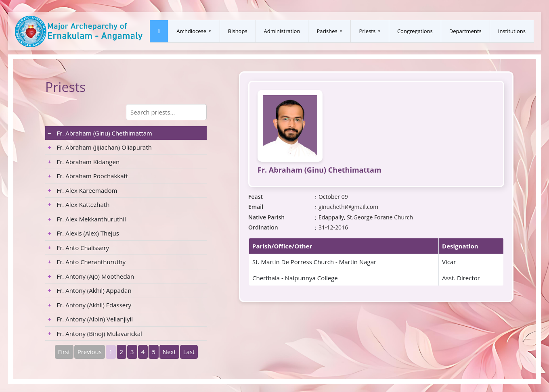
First (64, 352)
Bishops (238, 31)
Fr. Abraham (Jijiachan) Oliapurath (100, 147)
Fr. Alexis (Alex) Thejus (83, 233)
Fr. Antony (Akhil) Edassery (89, 305)
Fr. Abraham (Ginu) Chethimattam (100, 133)
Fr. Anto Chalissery (78, 248)
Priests (367, 31)
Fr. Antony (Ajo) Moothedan (91, 276)
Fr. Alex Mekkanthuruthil (87, 219)
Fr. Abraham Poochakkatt (88, 176)
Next (169, 352)
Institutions (512, 31)
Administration (282, 31)
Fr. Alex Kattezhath (79, 204)
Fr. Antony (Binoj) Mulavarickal (95, 334)
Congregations (415, 31)
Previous (90, 352)
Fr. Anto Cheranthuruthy (87, 262)
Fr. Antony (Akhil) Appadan (90, 290)
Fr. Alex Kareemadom (82, 190)
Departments (465, 31)
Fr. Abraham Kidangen (84, 162)
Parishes (327, 31)
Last (189, 352)
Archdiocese (191, 31)
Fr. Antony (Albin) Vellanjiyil (90, 319)
